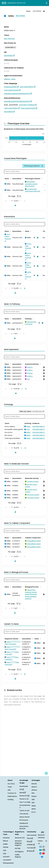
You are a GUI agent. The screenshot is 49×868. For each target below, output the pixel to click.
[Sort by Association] (23, 178)
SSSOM (6, 847)
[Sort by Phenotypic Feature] (41, 178)
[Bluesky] (42, 857)
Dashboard (24, 823)
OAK (5, 850)
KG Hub (18, 848)
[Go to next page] (21, 288)
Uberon (34, 787)
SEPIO (34, 809)
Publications (12, 796)
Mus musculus (9, 39)
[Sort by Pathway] (33, 319)
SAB (9, 790)
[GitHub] (44, 850)
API (22, 789)
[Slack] (44, 846)
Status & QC (24, 799)
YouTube (31, 848)
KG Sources (24, 820)
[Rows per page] (19, 196)
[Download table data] (15, 205)
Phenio (34, 796)
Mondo (34, 784)
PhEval (5, 841)
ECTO (34, 812)
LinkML (5, 844)
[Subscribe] (41, 846)
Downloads (24, 786)
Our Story (11, 784)
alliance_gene (10, 79)
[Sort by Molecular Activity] (40, 478)
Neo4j (23, 793)
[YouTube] (43, 853)
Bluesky (31, 851)
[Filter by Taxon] (32, 411)
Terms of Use (24, 811)
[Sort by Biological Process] (40, 587)
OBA (33, 800)
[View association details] (37, 238)
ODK (5, 854)
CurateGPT (7, 860)
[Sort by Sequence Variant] (20, 639)
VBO (33, 803)
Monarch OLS (20, 838)
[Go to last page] (24, 288)
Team (10, 787)
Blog (29, 841)
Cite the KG (24, 814)
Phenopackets (8, 863)
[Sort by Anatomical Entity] (40, 364)
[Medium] (41, 850)
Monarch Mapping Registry (18, 843)
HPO (33, 793)
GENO (34, 806)
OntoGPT (6, 857)
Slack (30, 838)
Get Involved (32, 835)
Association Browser (24, 827)
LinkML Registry (18, 856)
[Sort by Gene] (10, 178)
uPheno (34, 790)
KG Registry (19, 852)
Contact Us (12, 793)
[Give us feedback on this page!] (46, 773)
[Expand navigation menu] (47, 3)
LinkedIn (31, 845)
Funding (10, 800)
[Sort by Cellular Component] (42, 538)
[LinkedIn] (40, 853)
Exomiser (6, 838)
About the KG (25, 817)
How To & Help (25, 802)
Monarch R (24, 796)
